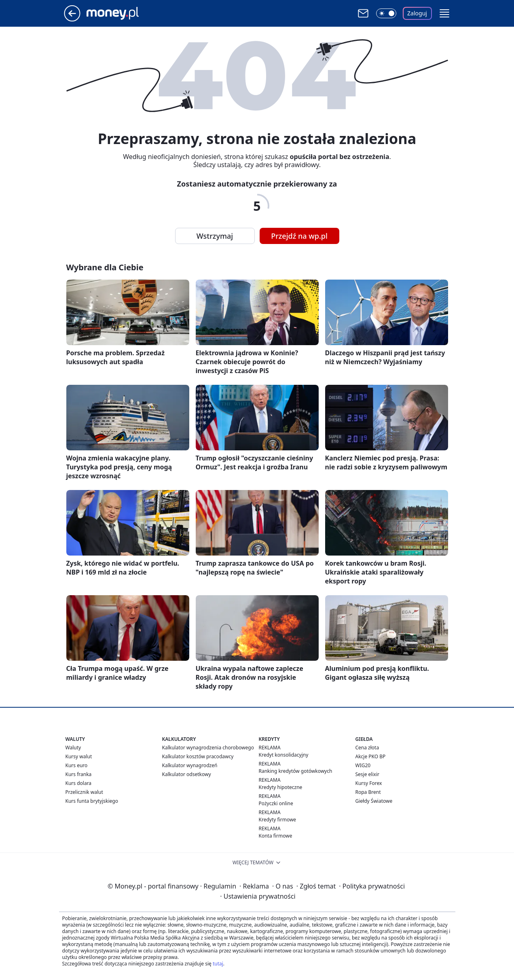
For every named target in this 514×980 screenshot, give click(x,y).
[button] (444, 13)
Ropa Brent (368, 792)
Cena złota (367, 748)
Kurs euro (77, 765)
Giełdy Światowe (374, 801)
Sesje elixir (367, 774)
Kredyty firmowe (278, 820)
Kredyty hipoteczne (281, 787)
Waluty (73, 748)
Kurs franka (79, 774)
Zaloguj (417, 13)
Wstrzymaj (215, 236)
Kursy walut (79, 756)
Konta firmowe (276, 836)
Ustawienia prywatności (258, 896)
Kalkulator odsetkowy (187, 774)
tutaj (218, 964)
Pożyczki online (276, 803)
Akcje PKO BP (371, 756)
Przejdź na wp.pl (299, 236)
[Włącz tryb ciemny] (386, 13)
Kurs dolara (79, 783)
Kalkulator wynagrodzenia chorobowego (208, 748)
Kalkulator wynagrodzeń (190, 765)
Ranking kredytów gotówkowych (296, 771)
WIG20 (363, 765)
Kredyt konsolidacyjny (284, 755)
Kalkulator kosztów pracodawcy (198, 756)
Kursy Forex (369, 783)
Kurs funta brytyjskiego (92, 801)
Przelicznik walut (84, 792)
